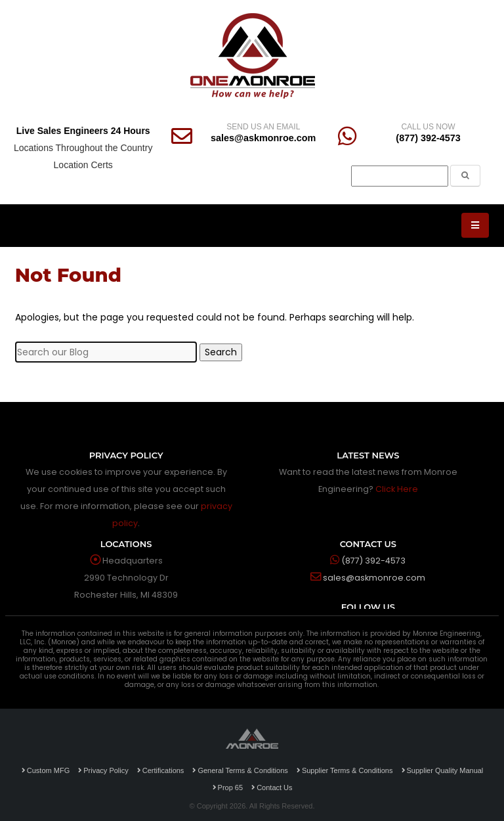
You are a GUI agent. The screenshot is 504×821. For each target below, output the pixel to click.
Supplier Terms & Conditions (345, 770)
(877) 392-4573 (428, 138)
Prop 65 (228, 788)
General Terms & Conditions (240, 770)
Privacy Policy (103, 770)
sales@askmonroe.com (263, 138)
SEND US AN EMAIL (263, 127)
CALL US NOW (428, 127)
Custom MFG (46, 770)
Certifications (161, 770)
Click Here (397, 489)
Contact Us (272, 788)
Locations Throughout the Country (83, 148)
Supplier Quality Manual (443, 770)
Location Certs (83, 165)
